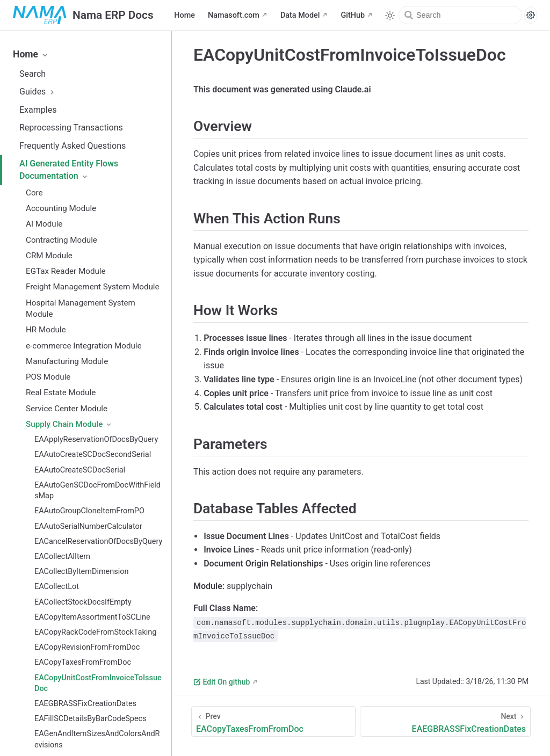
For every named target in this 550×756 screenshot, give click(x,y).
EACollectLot (57, 587)
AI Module (44, 224)
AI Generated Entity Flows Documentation (69, 169)
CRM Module (49, 256)
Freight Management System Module (93, 287)
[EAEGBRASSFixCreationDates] (445, 721)
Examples (38, 110)
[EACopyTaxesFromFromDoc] (273, 721)
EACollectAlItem (62, 557)
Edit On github (222, 682)
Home (184, 15)
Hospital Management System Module (81, 308)
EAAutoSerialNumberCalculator (88, 526)
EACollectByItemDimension (81, 572)
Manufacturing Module (67, 361)
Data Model (300, 15)
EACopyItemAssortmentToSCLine (92, 617)
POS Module (48, 377)
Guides (38, 92)
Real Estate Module (61, 392)
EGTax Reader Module (66, 271)
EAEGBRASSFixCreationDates (85, 704)
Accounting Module (61, 208)
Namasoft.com (234, 15)
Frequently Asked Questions (73, 146)
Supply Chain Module (69, 424)
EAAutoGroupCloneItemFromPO (89, 511)
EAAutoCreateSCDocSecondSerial (93, 455)
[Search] (460, 15)
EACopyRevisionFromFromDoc (87, 647)
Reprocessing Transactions (71, 128)
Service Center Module (67, 409)
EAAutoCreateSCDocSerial (80, 470)
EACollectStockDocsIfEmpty (83, 602)
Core (34, 193)
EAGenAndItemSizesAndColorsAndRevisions (97, 739)
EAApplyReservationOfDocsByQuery (96, 439)
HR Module (46, 330)
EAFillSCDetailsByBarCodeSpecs (91, 719)
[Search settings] (531, 15)
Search (32, 74)
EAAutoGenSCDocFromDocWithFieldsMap (97, 490)
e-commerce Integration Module (84, 346)
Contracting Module (61, 240)
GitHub (353, 15)
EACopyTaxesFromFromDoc (83, 662)
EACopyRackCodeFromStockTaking (95, 632)
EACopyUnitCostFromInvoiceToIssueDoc (98, 683)
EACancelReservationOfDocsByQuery (98, 541)
